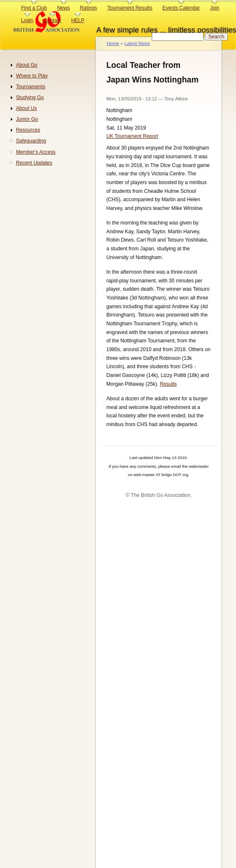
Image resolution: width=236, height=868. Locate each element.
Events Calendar (181, 8)
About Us (26, 108)
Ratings (89, 8)
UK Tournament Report (132, 136)
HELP (78, 20)
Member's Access (36, 152)
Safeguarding (31, 141)
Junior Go (27, 119)
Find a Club (34, 8)
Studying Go (30, 97)
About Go (26, 65)
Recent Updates (34, 163)
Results (168, 384)
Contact (52, 20)
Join (215, 8)
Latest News (137, 43)
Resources (28, 130)
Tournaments (30, 87)
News (63, 8)
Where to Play (32, 76)
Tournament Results (130, 8)
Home (113, 43)
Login (27, 20)
